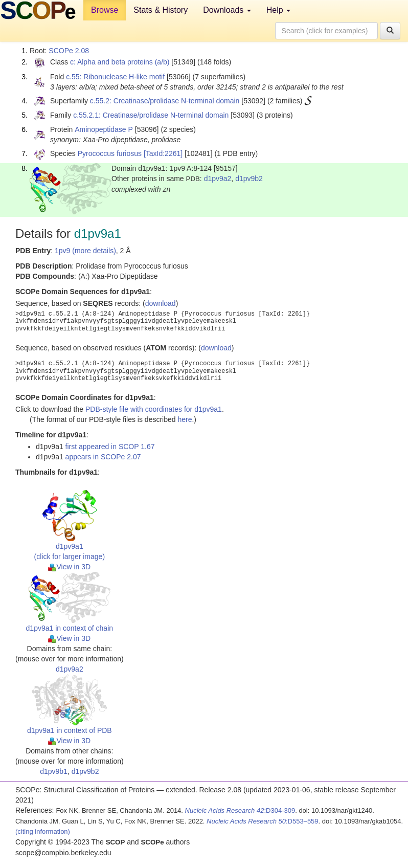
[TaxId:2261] (163, 153)
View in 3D (69, 567)
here (185, 419)
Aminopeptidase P (104, 129)
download (161, 303)
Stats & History (161, 10)
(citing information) (43, 831)
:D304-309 (240, 810)
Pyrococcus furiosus (110, 153)
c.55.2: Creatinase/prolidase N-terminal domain (165, 101)
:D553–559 (263, 821)
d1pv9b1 (54, 771)
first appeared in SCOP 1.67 (110, 447)
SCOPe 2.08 (69, 51)
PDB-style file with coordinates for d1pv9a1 (154, 409)
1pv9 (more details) (85, 251)
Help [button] (278, 10)
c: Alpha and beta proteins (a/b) (120, 62)
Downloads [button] (227, 10)
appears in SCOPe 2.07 (103, 457)
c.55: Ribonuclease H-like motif (115, 77)
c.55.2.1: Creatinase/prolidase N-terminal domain (151, 115)
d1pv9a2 (218, 179)
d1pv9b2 (249, 179)
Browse (105, 10)
